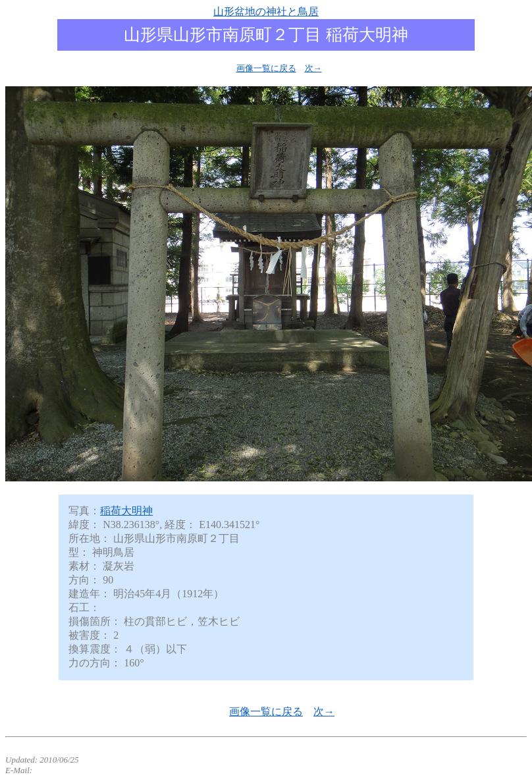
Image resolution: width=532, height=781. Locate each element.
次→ (313, 68)
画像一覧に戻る (266, 68)
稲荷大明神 (126, 511)
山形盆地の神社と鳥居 (266, 12)
